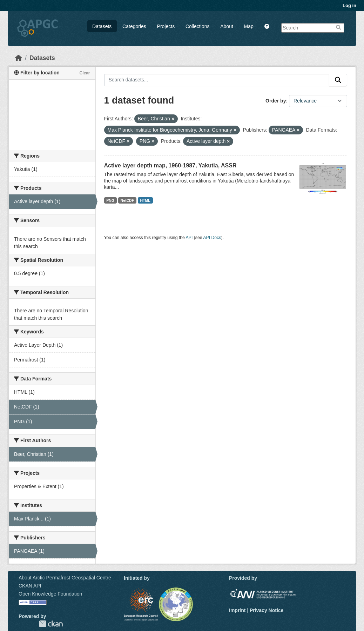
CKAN (51, 624)
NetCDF (127, 200)
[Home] (19, 58)
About (227, 26)
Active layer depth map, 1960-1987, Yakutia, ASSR (170, 165)
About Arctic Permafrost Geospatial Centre (65, 578)
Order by (276, 101)
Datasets (102, 26)
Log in (349, 5)
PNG (110, 200)
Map (249, 26)
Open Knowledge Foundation (50, 594)
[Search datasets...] (217, 80)
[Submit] (338, 80)
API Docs (212, 238)
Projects (166, 26)
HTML (145, 200)
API (189, 238)
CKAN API (30, 586)
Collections (197, 26)
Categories (134, 26)
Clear (85, 73)
